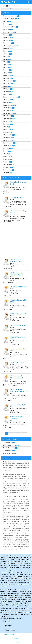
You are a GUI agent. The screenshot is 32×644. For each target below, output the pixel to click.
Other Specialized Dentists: (10, 439)
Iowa (7, 62)
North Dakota (9, 108)
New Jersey (8, 116)
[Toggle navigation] (29, 2)
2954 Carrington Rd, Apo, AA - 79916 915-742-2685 (15, 329)
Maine (7, 86)
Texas (7, 151)
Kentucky (8, 75)
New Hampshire (9, 113)
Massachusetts (9, 81)
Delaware (8, 48)
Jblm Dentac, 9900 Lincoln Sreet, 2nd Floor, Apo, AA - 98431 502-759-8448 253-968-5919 (16, 380)
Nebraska (8, 111)
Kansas (7, 73)
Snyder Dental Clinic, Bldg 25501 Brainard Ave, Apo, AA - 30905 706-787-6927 (15, 422)
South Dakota (9, 146)
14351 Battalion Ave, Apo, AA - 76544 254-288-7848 (16, 304)
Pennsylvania (9, 135)
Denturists (8, 622)
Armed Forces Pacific (11, 27)
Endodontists (9, 442)
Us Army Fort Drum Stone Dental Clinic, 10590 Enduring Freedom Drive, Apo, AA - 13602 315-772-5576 (15, 216)
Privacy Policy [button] (16, 642)
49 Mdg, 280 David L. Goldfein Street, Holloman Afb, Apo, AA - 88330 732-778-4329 (16, 187)
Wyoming (8, 173)
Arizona (7, 35)
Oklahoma (8, 129)
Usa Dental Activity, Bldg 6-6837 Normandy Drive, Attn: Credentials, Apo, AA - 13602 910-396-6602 (16, 395)
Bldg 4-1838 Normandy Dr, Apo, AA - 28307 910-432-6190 (16, 264)
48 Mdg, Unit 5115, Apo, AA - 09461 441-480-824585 (15, 277)
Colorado (8, 40)
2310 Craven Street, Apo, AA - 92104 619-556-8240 (15, 408)
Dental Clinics (9, 625)
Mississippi (8, 100)
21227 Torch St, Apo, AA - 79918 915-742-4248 (15, 317)
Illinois (7, 67)
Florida (8, 51)
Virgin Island (8, 159)
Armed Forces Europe (11, 19)
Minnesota (8, 92)
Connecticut (9, 43)
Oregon (7, 132)
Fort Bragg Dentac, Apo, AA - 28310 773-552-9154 (15, 341)
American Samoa (9, 32)
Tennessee (8, 148)
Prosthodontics (10, 453)
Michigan (8, 89)
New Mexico (9, 119)
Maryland (8, 83)
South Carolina (9, 143)
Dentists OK (8, 2)
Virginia (7, 156)
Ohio (7, 127)
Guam (6, 56)
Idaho (7, 65)
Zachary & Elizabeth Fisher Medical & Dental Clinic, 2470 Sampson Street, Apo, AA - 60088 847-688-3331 (16, 202)
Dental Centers (9, 627)
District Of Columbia (11, 46)
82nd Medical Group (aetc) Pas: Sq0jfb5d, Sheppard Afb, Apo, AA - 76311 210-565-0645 (16, 367)
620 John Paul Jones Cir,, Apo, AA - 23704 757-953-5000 (15, 353)
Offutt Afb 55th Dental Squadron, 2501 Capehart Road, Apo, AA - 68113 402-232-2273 (16, 291)
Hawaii (7, 59)
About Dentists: (7, 458)
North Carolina (9, 105)
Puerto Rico (9, 138)
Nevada (7, 121)
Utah (7, 154)
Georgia (8, 54)
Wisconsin (8, 167)
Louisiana (8, 78)
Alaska (7, 21)
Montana (8, 102)
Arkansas (8, 29)
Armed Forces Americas (11, 16)
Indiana (7, 70)
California (8, 38)
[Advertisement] (16, 240)
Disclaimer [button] (16, 638)
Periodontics (9, 451)
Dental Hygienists (10, 630)
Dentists (10, 9)
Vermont (7, 162)
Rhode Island (9, 140)
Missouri (8, 94)
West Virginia (9, 170)
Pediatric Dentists (10, 448)
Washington (9, 165)
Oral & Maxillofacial (11, 445)
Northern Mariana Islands (12, 97)
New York (8, 124)
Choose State (7, 13)
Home (4, 9)
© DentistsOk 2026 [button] (8, 634)
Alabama (8, 24)
